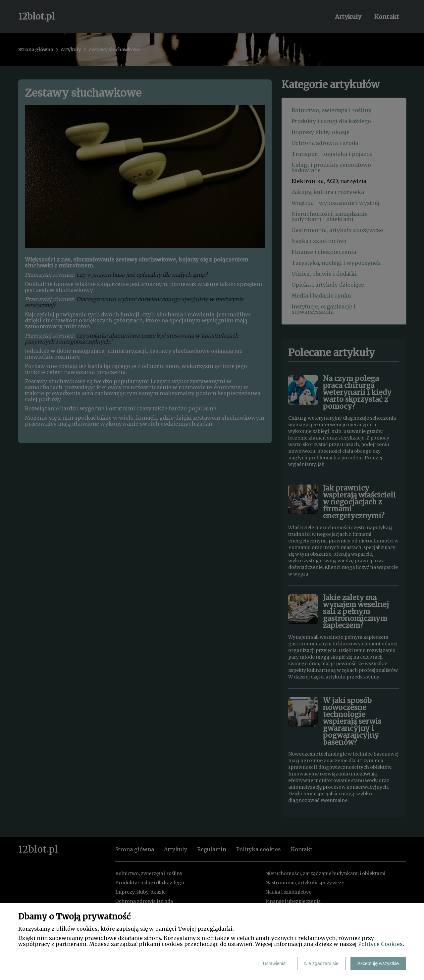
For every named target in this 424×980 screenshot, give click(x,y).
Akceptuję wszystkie (378, 963)
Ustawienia (274, 963)
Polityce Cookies (380, 944)
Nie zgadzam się (321, 963)
